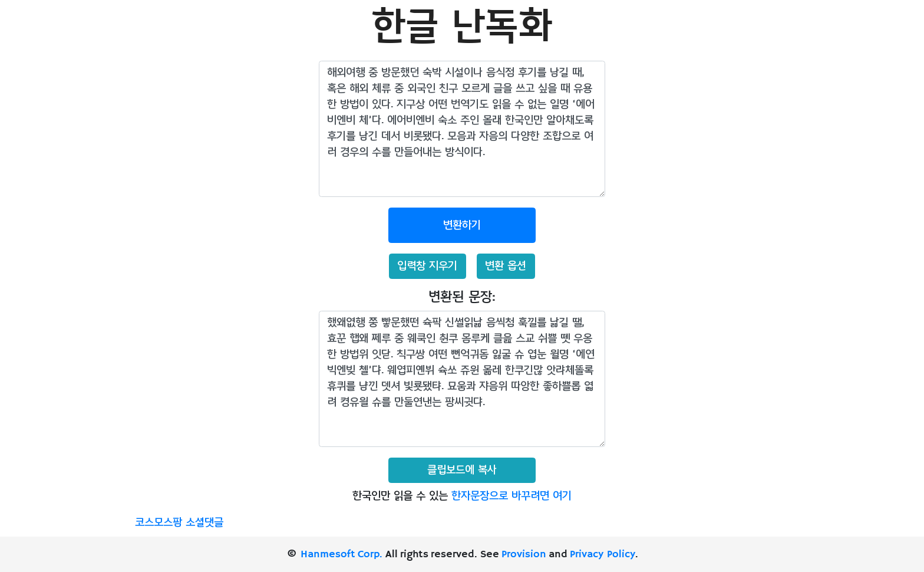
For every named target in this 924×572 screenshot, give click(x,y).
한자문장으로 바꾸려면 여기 (511, 496)
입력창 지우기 (427, 266)
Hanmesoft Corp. (341, 554)
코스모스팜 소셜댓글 (179, 522)
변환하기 (462, 225)
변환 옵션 (506, 266)
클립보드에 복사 (462, 470)
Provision (524, 554)
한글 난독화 (462, 27)
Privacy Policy (603, 554)
